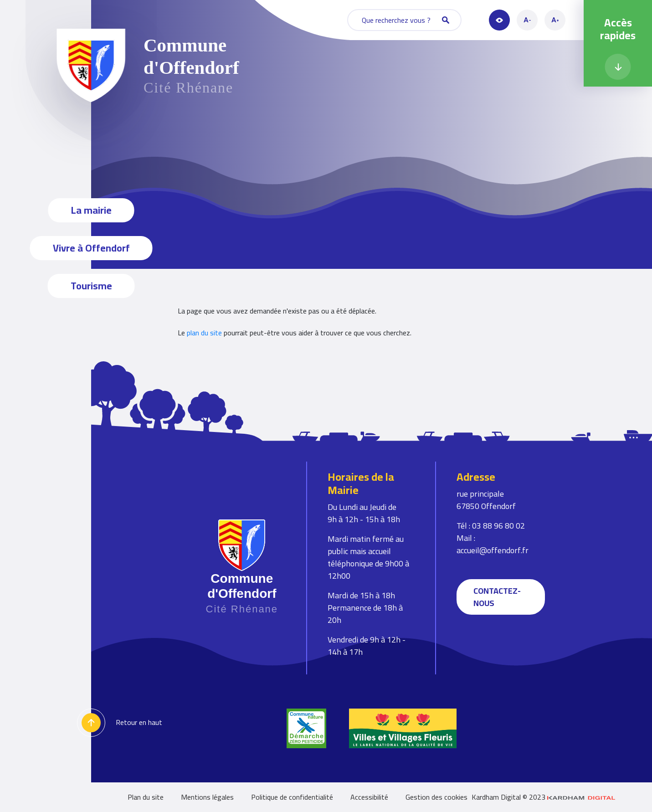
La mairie (91, 210)
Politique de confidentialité (292, 797)
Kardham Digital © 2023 (544, 797)
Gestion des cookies (436, 797)
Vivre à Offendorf (91, 248)
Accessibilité (369, 797)
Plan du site (146, 797)
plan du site (204, 333)
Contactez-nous (497, 597)
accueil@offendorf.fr (493, 550)
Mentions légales (207, 797)
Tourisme (91, 286)
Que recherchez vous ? (406, 20)
